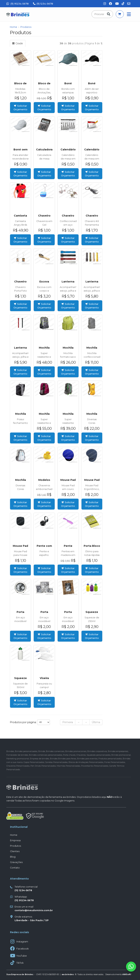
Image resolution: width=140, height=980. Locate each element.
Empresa (15, 840)
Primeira (68, 722)
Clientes (15, 851)
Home (13, 27)
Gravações (16, 862)
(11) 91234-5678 (17, 4)
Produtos (26, 27)
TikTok (20, 963)
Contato (15, 868)
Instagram (22, 942)
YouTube (22, 956)
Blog (13, 857)
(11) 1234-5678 (43, 4)
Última (96, 722)
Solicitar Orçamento (20, 108)
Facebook (23, 949)
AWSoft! (127, 974)
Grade (18, 43)
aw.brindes (69, 797)
